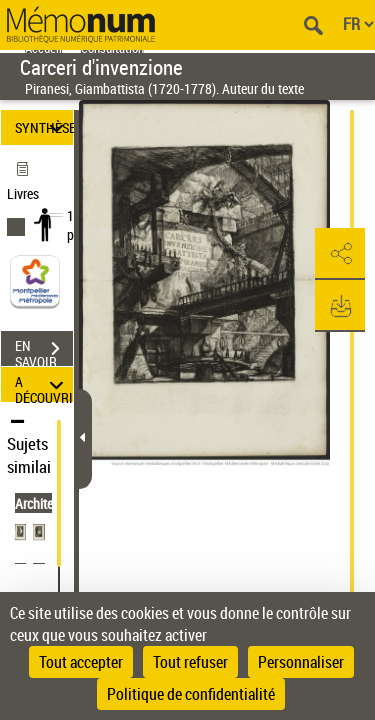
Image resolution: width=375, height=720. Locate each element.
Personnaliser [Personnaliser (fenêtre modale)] (301, 662)
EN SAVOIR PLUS (44, 351)
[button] (340, 254)
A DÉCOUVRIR (44, 384)
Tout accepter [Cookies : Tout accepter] (81, 662)
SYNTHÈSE (44, 127)
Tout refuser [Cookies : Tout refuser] (190, 662)
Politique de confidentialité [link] (191, 694)
